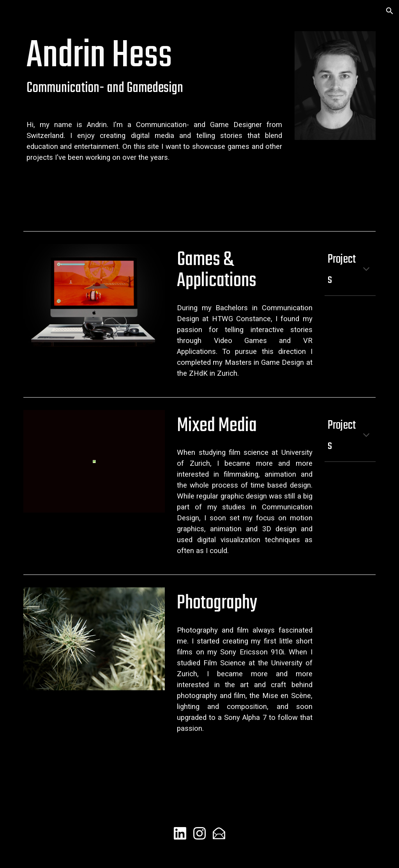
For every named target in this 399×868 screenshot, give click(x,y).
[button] (390, 11)
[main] (154, 67)
